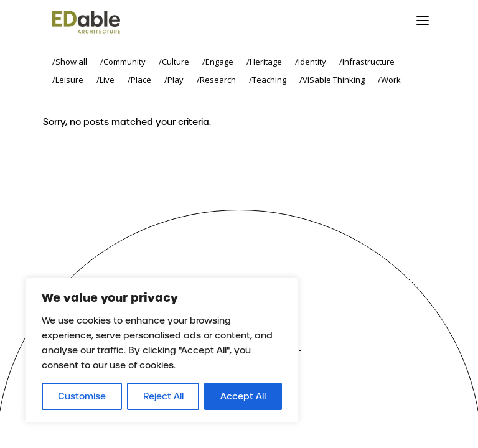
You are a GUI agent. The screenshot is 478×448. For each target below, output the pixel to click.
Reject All (163, 396)
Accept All (243, 396)
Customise (82, 396)
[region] (162, 350)
